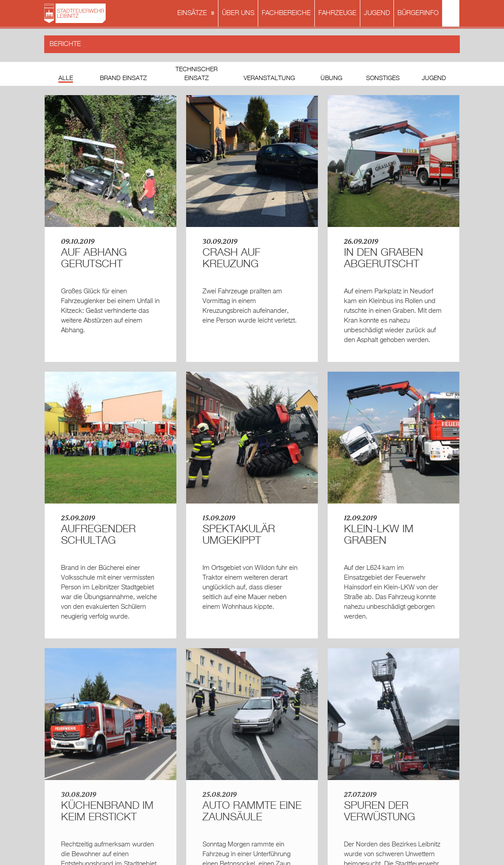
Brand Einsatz (123, 78)
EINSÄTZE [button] (197, 14)
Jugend (434, 78)
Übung (331, 78)
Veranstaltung (269, 78)
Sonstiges (383, 78)
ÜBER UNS (238, 13)
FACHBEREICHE (286, 13)
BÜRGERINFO (418, 13)
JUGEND (377, 13)
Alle (66, 78)
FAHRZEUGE (337, 13)
